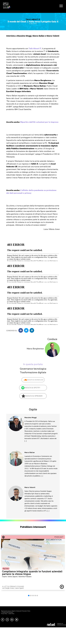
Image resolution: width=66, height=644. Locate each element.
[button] (21, 330)
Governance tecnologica (33, 369)
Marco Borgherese (35, 349)
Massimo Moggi (31, 418)
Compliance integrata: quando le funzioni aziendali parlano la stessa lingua (32, 573)
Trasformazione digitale (33, 372)
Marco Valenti (30, 487)
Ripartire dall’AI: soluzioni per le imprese (39, 122)
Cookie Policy (11, 614)
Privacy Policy (4, 614)
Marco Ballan (30, 452)
